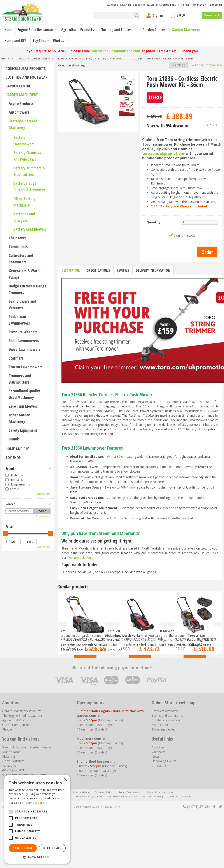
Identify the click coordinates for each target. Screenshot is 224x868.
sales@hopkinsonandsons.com (116, 51)
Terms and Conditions (167, 771)
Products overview (165, 767)
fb (214, 863)
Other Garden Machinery (19, 418)
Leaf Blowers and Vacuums (22, 304)
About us (158, 803)
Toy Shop (13, 457)
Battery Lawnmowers (24, 141)
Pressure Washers (23, 332)
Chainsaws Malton (104, 848)
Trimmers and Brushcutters (20, 379)
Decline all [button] (52, 848)
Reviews (123, 270)
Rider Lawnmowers (24, 341)
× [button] (65, 780)
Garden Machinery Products (22, 767)
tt (220, 863)
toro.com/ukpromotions (163, 153)
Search (10, 504)
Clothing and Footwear (26, 77)
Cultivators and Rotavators (21, 259)
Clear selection (43, 494)
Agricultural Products (26, 68)
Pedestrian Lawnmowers (19, 320)
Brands (14, 439)
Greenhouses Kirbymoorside (88, 852)
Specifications (99, 270)
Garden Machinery (22, 95)
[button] (37, 857)
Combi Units (18, 247)
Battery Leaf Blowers (30, 229)
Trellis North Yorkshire (180, 852)
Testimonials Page (80, 558)
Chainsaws (17, 238)
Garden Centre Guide (86, 862)
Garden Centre (18, 86)
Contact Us (159, 821)
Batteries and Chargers (24, 217)
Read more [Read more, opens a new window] (40, 803)
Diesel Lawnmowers (25, 349)
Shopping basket (163, 785)
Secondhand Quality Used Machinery (24, 394)
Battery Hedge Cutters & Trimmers (29, 186)
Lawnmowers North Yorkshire (122, 852)
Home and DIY (17, 449)
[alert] (37, 819)
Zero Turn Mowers (23, 406)
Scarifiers (16, 358)
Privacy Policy (112, 862)
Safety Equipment (23, 430)
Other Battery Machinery (24, 202)
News (156, 812)
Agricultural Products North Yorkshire (70, 848)
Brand (10, 469)
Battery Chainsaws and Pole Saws (28, 156)
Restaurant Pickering (153, 852)
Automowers (19, 112)
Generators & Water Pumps (25, 274)
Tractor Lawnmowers (26, 367)
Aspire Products (21, 103)
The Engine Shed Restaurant (22, 771)
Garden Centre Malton (130, 848)
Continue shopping (71, 65)
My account (160, 780)
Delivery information (153, 270)
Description (71, 270)
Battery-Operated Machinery (23, 124)
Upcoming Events (164, 817)
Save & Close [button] (23, 848)
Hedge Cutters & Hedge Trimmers (28, 289)
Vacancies (159, 808)
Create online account (167, 776)
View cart (212, 15)
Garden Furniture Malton (160, 848)
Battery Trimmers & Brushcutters (29, 171)
